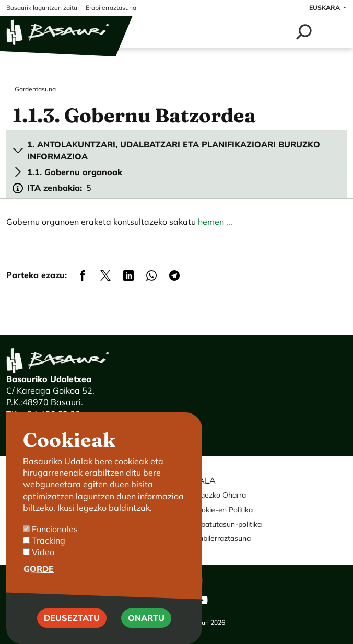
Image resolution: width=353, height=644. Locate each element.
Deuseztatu (72, 632)
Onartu (146, 632)
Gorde (39, 582)
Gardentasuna (35, 89)
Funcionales (55, 543)
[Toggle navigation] (333, 32)
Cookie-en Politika (222, 510)
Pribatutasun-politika (227, 524)
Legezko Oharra (219, 495)
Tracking (49, 555)
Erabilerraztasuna (221, 538)
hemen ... (215, 222)
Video (43, 566)
